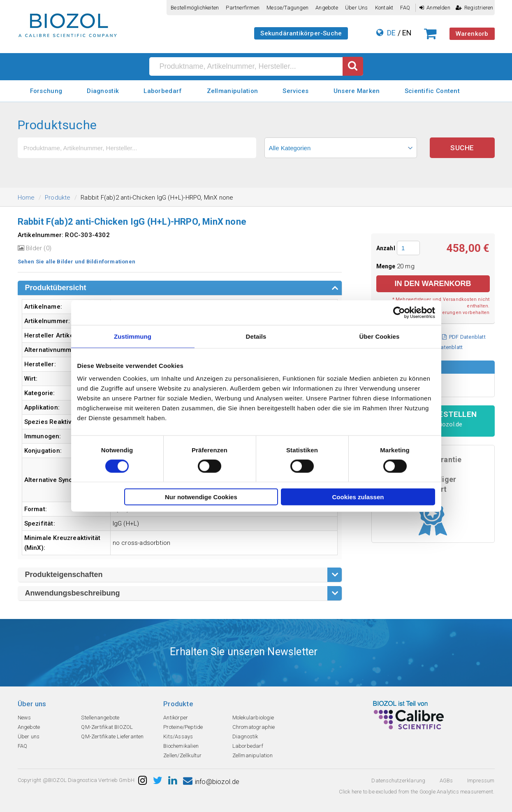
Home (26, 198)
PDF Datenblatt (464, 337)
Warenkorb (472, 34)
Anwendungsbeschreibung (73, 593)
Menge (387, 266)
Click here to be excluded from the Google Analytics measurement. (417, 792)
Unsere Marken (357, 91)
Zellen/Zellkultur (182, 755)
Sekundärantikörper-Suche (301, 33)
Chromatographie (254, 727)
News (24, 718)
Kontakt (384, 8)
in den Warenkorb (433, 284)
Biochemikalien (181, 746)
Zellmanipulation (233, 91)
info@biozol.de (211, 782)
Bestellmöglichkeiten (195, 8)
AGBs (446, 781)
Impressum (481, 781)
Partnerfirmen (243, 8)
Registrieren (475, 8)
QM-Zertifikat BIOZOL (107, 727)
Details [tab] (256, 336)
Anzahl (386, 248)
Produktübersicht (56, 288)
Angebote (327, 8)
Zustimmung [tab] (133, 336)
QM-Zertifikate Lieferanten (112, 736)
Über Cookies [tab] (380, 336)
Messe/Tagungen (287, 8)
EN (407, 33)
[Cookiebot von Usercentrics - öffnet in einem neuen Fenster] (399, 312)
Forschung (46, 91)
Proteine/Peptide (183, 727)
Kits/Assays (178, 736)
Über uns (357, 8)
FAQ (405, 8)
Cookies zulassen (358, 497)
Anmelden (435, 8)
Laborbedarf (163, 91)
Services (295, 91)
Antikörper (176, 718)
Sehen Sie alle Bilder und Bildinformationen (77, 262)
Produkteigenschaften (64, 575)
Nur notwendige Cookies (201, 497)
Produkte (58, 198)
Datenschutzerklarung (398, 781)
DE (391, 33)
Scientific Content (432, 91)
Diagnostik (103, 91)
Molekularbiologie (253, 718)
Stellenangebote (100, 718)
